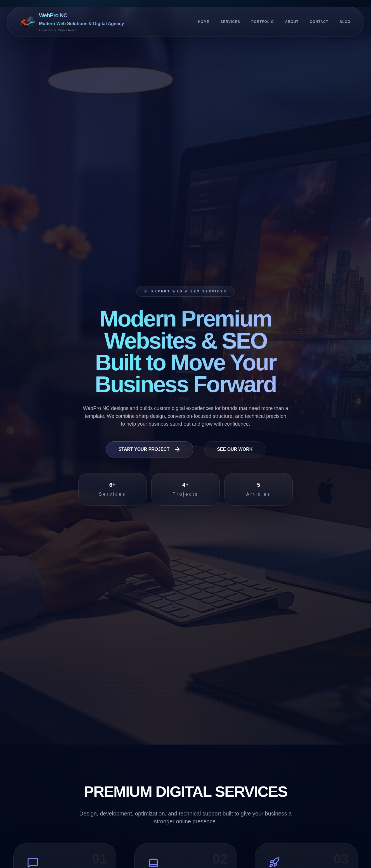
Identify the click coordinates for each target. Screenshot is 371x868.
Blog (345, 22)
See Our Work (235, 449)
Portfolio (263, 22)
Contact (319, 22)
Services (230, 22)
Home (204, 22)
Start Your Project (150, 449)
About (292, 22)
